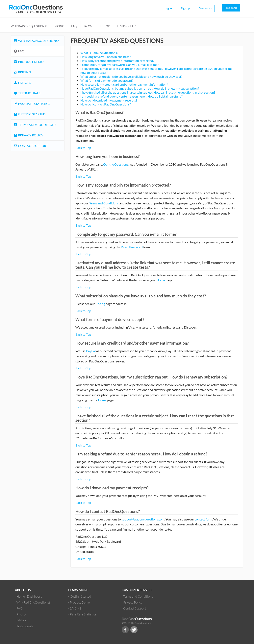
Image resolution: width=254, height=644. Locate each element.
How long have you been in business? (105, 57)
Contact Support (31, 146)
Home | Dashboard (29, 596)
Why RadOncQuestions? (29, 26)
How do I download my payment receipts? (109, 100)
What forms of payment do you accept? (107, 80)
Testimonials (127, 26)
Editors (105, 26)
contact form (203, 519)
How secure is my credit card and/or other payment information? (124, 84)
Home (161, 280)
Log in (168, 8)
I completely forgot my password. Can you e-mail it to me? (119, 65)
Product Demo (29, 62)
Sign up (185, 8)
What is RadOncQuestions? (99, 53)
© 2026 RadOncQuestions (137, 623)
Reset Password (132, 247)
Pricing (58, 26)
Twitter (134, 630)
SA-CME (89, 26)
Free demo (231, 8)
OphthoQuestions (116, 164)
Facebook (125, 630)
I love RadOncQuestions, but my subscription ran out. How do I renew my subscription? (140, 88)
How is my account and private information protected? (117, 61)
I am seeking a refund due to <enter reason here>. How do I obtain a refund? (131, 96)
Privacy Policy (28, 135)
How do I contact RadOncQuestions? (106, 104)
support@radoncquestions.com (143, 519)
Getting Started (29, 114)
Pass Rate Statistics (32, 104)
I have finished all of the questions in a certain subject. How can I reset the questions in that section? (148, 92)
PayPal (91, 351)
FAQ (74, 26)
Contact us (205, 8)
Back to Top (83, 148)
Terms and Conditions (104, 203)
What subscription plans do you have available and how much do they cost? (131, 76)
